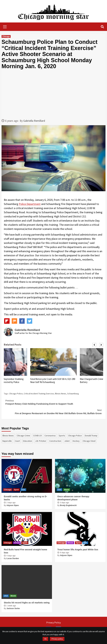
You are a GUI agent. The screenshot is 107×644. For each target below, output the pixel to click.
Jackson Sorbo (13, 608)
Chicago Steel (89, 441)
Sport (16, 490)
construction (55, 441)
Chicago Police (16, 394)
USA (23, 490)
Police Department (30, 204)
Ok (45, 639)
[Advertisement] (54, 94)
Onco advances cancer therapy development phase (73, 498)
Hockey (76, 441)
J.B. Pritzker (41, 441)
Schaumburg (73, 394)
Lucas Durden (13, 558)
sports (62, 436)
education (28, 441)
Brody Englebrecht (68, 505)
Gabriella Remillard (34, 121)
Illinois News (61, 394)
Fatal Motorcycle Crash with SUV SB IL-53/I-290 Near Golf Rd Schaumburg (53, 381)
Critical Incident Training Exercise (39, 394)
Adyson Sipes (13, 505)
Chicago (6, 36)
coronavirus (50, 436)
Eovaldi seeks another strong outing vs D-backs (25, 498)
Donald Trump (91, 436)
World (67, 490)
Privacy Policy (54, 622)
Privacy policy (57, 639)
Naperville (7, 441)
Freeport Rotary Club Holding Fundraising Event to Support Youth (54, 402)
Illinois (17, 543)
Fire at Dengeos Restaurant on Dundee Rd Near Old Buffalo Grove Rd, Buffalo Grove (54, 412)
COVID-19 (37, 436)
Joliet (67, 441)
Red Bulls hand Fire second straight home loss (26, 551)
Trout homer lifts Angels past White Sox (78, 550)
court (17, 441)
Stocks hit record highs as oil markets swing (27, 603)
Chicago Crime (23, 436)
